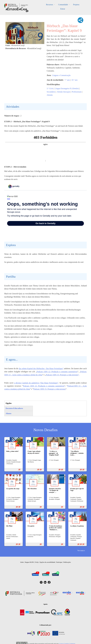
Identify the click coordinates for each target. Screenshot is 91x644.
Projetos (76, 5)
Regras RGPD (29, 562)
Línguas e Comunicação (61, 75)
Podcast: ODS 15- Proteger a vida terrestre (50, 389)
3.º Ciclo (50, 88)
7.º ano (67, 80)
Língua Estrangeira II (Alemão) (67, 88)
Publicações (67, 562)
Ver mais (81, 550)
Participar (59, 562)
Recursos (50, 5)
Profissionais (77, 92)
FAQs (37, 562)
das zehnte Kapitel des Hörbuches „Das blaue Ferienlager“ (41, 369)
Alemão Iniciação (63, 92)
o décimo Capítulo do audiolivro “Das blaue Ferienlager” (36, 383)
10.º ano (74, 80)
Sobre (22, 562)
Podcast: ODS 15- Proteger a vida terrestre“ (62, 375)
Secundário (51, 92)
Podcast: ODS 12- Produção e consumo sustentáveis (57, 372)
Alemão (50, 95)
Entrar (63, 9)
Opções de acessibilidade (47, 562)
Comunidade (63, 5)
